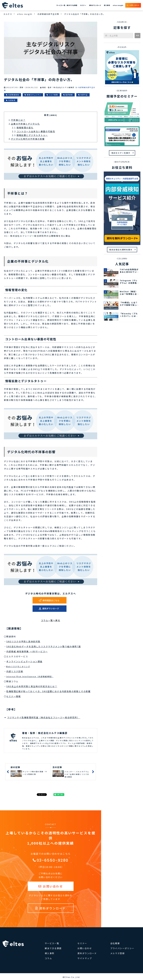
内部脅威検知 (14, 95)
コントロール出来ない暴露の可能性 (36, 131)
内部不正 (84, 95)
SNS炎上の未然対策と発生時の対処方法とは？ (32, 686)
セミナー (83, 5)
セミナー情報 (13, 696)
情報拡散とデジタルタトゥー (32, 135)
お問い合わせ (134, 5)
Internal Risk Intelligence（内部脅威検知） (30, 676)
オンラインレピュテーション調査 (24, 661)
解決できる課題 (72, 5)
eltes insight (118, 5)
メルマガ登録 (117, 953)
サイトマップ (85, 958)
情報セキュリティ (34, 95)
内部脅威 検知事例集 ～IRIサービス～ (27, 651)
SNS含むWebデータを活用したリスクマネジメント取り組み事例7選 (44, 646)
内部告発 (12, 100)
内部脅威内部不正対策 (48, 14)
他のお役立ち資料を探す (121, 250)
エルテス (8, 14)
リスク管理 (53, 95)
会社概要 (115, 943)
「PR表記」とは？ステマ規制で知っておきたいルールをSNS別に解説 (129, 304)
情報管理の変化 (25, 128)
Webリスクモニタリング (18, 666)
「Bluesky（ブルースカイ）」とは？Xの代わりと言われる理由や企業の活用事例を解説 (129, 315)
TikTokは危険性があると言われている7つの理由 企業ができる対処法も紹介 (129, 271)
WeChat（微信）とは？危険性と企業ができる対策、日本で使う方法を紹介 (129, 293)
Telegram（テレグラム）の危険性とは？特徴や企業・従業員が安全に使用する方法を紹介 (129, 282)
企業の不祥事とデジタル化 (25, 124)
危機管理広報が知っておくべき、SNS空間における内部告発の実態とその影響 (48, 691)
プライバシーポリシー (122, 948)
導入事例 (107, 5)
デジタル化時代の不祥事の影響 (28, 139)
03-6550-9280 (53, 860)
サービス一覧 (61, 5)
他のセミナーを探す (121, 153)
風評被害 (69, 95)
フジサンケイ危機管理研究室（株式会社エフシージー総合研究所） (44, 717)
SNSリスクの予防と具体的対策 (23, 641)
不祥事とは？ (18, 120)
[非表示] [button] (53, 115)
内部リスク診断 (15, 671)
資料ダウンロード (95, 5)
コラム (48, 958)
